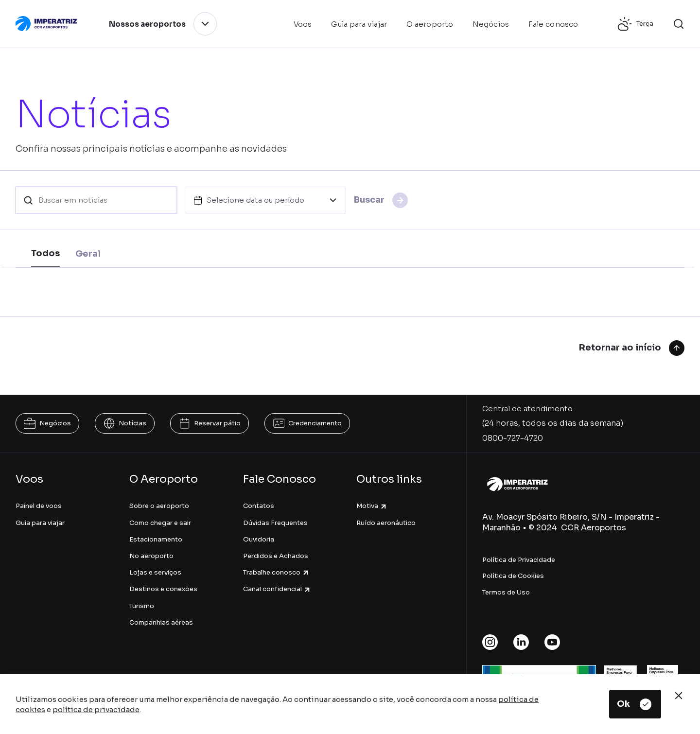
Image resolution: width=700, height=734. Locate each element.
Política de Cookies (513, 576)
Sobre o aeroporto (159, 506)
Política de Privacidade (519, 560)
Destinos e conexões (163, 589)
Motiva (372, 506)
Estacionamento (156, 539)
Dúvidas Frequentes (275, 523)
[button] (679, 24)
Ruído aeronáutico (386, 523)
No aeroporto (151, 556)
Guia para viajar (40, 523)
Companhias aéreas (161, 622)
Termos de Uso (506, 592)
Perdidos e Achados (276, 556)
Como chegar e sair (160, 523)
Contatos (259, 506)
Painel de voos (39, 506)
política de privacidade (96, 709)
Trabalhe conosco (276, 572)
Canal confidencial (277, 589)
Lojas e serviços (155, 572)
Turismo (142, 606)
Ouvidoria (259, 539)
